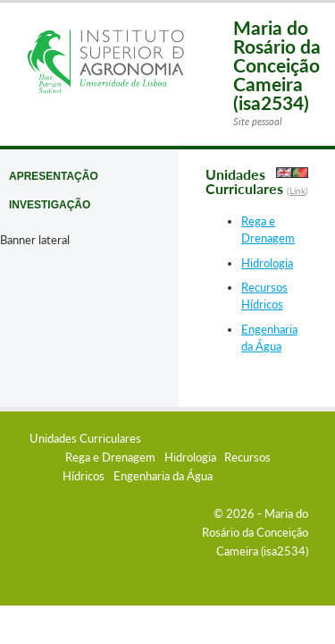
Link (297, 191)
